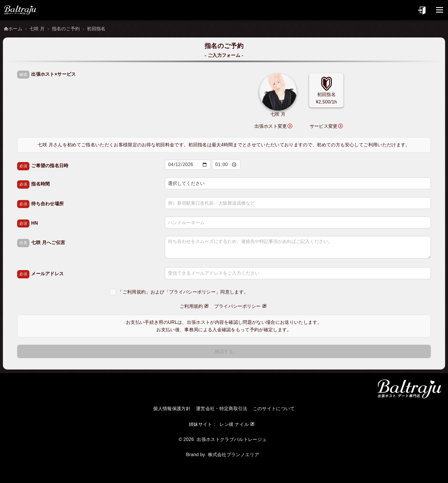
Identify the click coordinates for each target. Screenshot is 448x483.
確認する (224, 351)
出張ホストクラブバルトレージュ (232, 439)
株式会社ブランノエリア (234, 455)
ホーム (15, 29)
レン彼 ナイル (234, 424)
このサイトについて (274, 409)
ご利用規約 (191, 306)
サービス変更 (324, 126)
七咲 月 (37, 29)
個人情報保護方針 (172, 409)
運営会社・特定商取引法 (222, 409)
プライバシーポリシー (238, 306)
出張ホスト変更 (271, 126)
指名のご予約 (66, 29)
